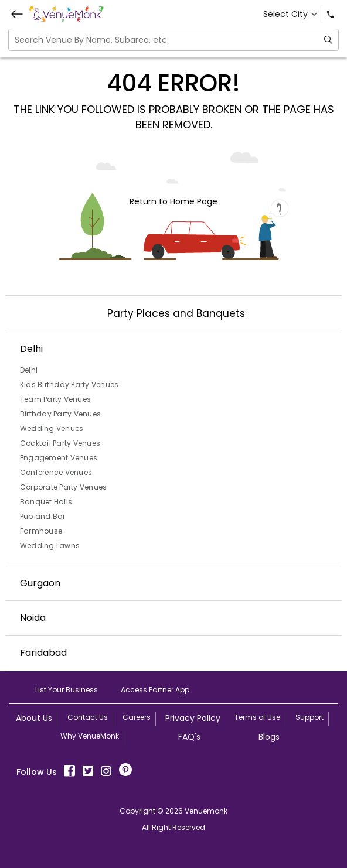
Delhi (29, 370)
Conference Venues (56, 472)
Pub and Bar (43, 516)
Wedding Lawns (50, 546)
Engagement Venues (59, 458)
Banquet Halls (46, 502)
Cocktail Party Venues (60, 443)
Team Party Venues (55, 399)
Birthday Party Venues (60, 414)
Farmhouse (41, 531)
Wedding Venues (52, 428)
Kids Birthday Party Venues (69, 385)
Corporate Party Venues (64, 487)
